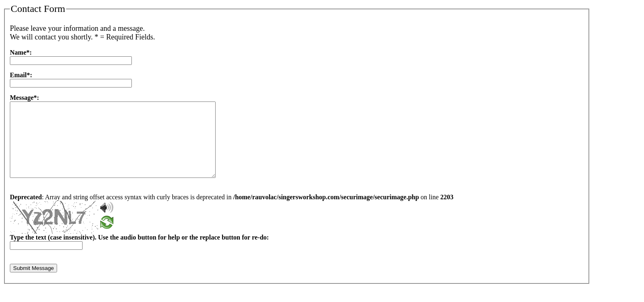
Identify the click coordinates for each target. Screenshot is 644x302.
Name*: (21, 52)
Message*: (24, 98)
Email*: (21, 75)
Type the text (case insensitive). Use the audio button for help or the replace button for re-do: (139, 252)
